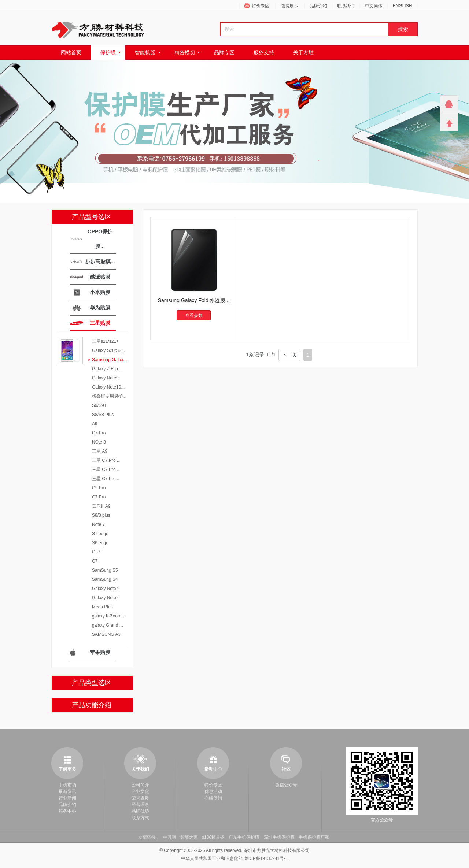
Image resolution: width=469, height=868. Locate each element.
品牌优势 (140, 811)
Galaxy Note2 (105, 598)
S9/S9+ (99, 405)
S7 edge (100, 534)
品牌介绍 (318, 6)
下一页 (289, 355)
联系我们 (346, 6)
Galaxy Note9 (105, 378)
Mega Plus (102, 607)
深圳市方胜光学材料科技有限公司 (277, 850)
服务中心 (67, 811)
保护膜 (108, 52)
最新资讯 (67, 791)
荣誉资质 (140, 798)
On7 (96, 552)
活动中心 (213, 769)
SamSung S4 (105, 579)
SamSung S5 (105, 570)
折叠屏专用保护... (109, 396)
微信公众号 (286, 785)
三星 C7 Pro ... (106, 460)
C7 (95, 561)
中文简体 (374, 6)
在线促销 (213, 798)
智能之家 (189, 837)
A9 (95, 424)
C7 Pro (99, 433)
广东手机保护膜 (244, 837)
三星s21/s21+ (105, 341)
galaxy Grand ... (108, 625)
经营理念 (140, 805)
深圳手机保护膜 (279, 837)
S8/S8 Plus (103, 415)
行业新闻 (67, 798)
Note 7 (98, 524)
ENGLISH (402, 6)
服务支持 (264, 52)
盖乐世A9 (101, 506)
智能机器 (145, 52)
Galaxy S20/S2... (108, 350)
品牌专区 (224, 52)
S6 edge (100, 543)
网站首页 (71, 52)
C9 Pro (99, 488)
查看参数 (194, 315)
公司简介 (140, 785)
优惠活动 (213, 791)
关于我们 (140, 769)
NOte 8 (99, 442)
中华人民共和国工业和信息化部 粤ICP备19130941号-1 (234, 858)
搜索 (403, 29)
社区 (286, 769)
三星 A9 (100, 451)
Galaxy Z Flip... (107, 369)
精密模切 (185, 52)
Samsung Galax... (109, 360)
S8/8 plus (101, 515)
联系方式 (140, 818)
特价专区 (261, 6)
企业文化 (140, 791)
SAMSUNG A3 (106, 634)
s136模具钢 (213, 837)
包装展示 (289, 6)
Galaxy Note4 (105, 589)
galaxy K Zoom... (108, 616)
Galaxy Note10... (108, 387)
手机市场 (67, 785)
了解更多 (67, 769)
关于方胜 (303, 52)
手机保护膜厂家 (314, 837)
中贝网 (169, 837)
